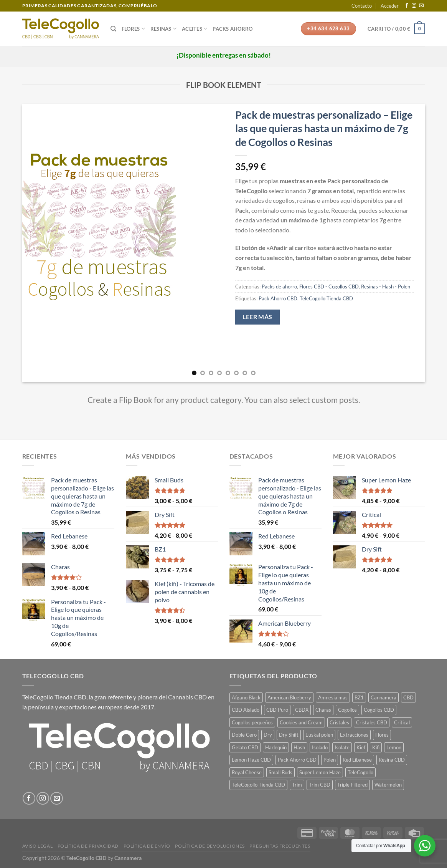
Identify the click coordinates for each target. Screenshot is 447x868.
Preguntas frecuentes (280, 846)
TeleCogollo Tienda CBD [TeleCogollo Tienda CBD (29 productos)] (258, 785)
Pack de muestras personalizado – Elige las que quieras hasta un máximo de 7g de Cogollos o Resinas (324, 128)
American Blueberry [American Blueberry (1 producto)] (289, 697)
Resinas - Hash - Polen (386, 287)
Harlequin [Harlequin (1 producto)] (276, 747)
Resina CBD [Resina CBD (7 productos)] (392, 760)
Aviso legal (38, 846)
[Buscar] (113, 29)
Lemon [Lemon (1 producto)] (394, 747)
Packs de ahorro (279, 287)
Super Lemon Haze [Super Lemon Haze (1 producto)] (320, 772)
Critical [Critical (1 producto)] (402, 722)
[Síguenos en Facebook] (407, 6)
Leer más (257, 317)
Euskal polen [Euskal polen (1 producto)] (319, 735)
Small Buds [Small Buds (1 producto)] (280, 772)
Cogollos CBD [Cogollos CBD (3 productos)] (379, 710)
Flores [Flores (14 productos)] (382, 735)
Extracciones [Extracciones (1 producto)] (354, 735)
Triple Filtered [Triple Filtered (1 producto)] (352, 785)
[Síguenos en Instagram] (414, 6)
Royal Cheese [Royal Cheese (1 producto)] (247, 772)
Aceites (195, 29)
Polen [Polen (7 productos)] (330, 760)
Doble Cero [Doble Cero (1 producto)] (244, 735)
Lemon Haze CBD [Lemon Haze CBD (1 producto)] (251, 760)
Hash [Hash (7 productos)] (299, 747)
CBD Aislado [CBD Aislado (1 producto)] (246, 710)
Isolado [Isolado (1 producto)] (320, 747)
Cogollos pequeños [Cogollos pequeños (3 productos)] (252, 722)
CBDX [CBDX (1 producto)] (302, 710)
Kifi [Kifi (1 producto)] (376, 747)
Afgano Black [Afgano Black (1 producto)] (246, 697)
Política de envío (147, 846)
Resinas (163, 29)
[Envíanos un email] (421, 6)
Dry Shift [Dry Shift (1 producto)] (289, 735)
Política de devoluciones (210, 846)
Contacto (362, 6)
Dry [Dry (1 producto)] (268, 735)
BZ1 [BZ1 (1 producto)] (359, 697)
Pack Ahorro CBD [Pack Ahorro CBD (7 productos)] (297, 760)
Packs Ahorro (233, 29)
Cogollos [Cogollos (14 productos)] (347, 710)
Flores (133, 29)
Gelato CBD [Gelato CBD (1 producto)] (245, 747)
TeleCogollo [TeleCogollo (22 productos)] (360, 772)
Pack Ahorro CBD (278, 298)
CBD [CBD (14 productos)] (408, 697)
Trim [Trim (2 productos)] (297, 785)
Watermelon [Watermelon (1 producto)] (388, 785)
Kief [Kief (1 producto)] (361, 747)
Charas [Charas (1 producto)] (323, 710)
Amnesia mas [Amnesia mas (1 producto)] (333, 697)
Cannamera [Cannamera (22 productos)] (383, 697)
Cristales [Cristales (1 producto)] (339, 722)
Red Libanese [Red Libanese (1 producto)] (357, 760)
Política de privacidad (88, 846)
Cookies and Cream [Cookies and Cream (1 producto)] (301, 722)
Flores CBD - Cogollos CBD (329, 287)
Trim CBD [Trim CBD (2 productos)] (320, 785)
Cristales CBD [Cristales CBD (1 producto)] (372, 722)
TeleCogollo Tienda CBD (326, 298)
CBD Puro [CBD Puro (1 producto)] (277, 710)
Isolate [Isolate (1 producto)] (342, 747)
